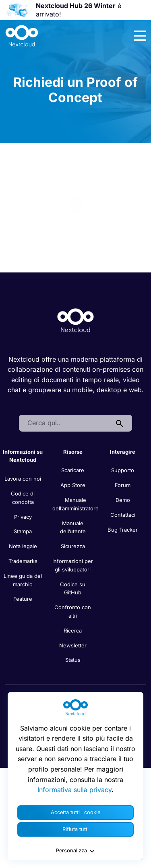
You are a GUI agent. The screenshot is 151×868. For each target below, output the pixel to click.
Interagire (123, 452)
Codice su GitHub (73, 589)
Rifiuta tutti (75, 829)
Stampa (23, 531)
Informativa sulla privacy (74, 790)
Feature (23, 599)
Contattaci (123, 515)
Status (73, 660)
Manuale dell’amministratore (75, 504)
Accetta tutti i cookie (75, 812)
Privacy (23, 517)
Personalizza (76, 851)
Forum (123, 485)
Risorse (73, 452)
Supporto (123, 470)
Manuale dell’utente (73, 527)
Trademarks (23, 561)
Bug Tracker (123, 530)
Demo (123, 500)
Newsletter (73, 645)
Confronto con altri (73, 611)
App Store (73, 485)
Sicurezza (73, 546)
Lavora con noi (23, 479)
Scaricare (73, 470)
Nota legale (23, 546)
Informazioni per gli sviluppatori (73, 565)
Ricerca (73, 631)
